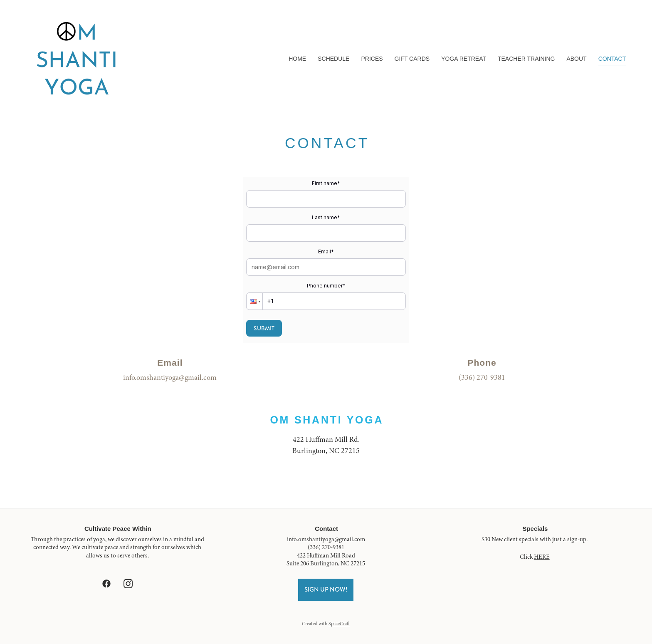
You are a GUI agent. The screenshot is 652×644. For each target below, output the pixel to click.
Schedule (333, 59)
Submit (264, 328)
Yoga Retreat (464, 59)
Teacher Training (526, 59)
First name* (326, 183)
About (576, 59)
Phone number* (326, 286)
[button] (254, 301)
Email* (326, 251)
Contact (612, 59)
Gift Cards (412, 59)
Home (297, 59)
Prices (372, 59)
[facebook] (106, 584)
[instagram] (128, 584)
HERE (542, 557)
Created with (326, 624)
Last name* (326, 217)
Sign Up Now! (326, 590)
